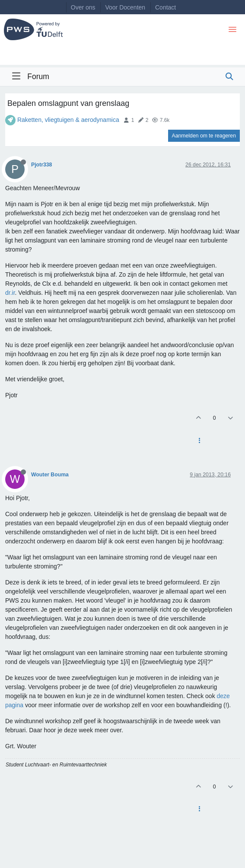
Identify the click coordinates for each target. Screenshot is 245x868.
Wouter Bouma (50, 475)
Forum (38, 77)
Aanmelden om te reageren (204, 136)
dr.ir (10, 293)
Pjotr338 (41, 165)
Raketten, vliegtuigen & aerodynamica (68, 120)
